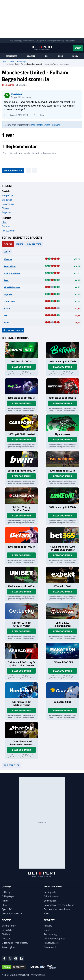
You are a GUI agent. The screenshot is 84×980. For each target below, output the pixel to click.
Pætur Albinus (10, 266)
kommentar (8, 85)
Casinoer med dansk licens (57, 909)
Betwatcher (8, 930)
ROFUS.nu (37, 41)
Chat (4, 222)
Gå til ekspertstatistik (13, 330)
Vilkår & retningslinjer (55, 938)
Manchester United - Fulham (45, 125)
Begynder (7, 212)
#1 (5, 115)
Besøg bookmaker (21, 367)
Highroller (8, 294)
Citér (41, 115)
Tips (47, 56)
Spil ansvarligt (17, 41)
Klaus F (7, 308)
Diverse (6, 208)
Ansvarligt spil (9, 947)
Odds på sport (9, 896)
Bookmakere (11, 56)
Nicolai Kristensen (12, 287)
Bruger (20, 244)
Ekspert (8, 244)
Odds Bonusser (51, 896)
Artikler (6, 901)
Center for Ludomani (12, 913)
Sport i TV (7, 909)
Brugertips (7, 200)
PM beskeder (8, 231)
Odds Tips (7, 892)
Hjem (4, 62)
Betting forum (9, 926)
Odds (60, 56)
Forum (75, 56)
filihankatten (9, 301)
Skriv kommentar (13, 171)
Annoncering (50, 934)
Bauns (7, 322)
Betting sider (50, 892)
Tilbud (47, 913)
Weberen (8, 259)
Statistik (6, 934)
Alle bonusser (11, 765)
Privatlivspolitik (52, 943)
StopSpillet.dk (70, 41)
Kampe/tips (22, 62)
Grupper (6, 226)
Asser (6, 280)
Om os (47, 930)
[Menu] (3, 48)
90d (6, 252)
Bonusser (31, 56)
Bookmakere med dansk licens (59, 905)
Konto (78, 48)
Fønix (6, 315)
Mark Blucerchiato (12, 273)
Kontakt (48, 926)
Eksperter (7, 905)
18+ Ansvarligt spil (35, 975)
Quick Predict (34, 244)
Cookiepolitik (50, 947)
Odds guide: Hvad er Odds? (15, 943)
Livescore (7, 938)
